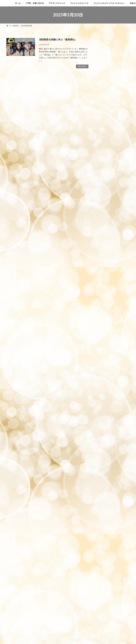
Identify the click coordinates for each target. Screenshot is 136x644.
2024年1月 (102, 288)
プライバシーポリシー (21, 605)
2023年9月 (102, 309)
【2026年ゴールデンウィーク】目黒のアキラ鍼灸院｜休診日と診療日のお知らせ (114, 55)
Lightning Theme (58, 620)
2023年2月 (102, 347)
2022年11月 (102, 363)
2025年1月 (102, 228)
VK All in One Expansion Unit (76, 620)
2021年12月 (102, 401)
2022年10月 (102, 369)
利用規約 (34, 605)
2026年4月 (102, 158)
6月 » (127, 144)
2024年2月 (102, 282)
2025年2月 (102, 223)
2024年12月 (102, 234)
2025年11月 (102, 179)
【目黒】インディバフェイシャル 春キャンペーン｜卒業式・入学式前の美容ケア (114, 89)
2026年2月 (102, 163)
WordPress (44, 620)
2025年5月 (102, 212)
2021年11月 (102, 407)
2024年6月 (102, 261)
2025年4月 (102, 217)
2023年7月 (102, 320)
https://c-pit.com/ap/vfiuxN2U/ (29, 583)
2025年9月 (102, 190)
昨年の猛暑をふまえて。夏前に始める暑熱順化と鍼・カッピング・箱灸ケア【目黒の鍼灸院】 (113, 67)
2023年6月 (102, 326)
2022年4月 (102, 396)
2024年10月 (102, 244)
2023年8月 (102, 315)
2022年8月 (102, 380)
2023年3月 (102, 342)
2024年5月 (102, 266)
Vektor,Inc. (92, 620)
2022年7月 (102, 385)
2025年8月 (102, 196)
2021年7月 (102, 418)
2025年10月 (102, 185)
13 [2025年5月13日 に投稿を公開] (103, 128)
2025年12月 (102, 174)
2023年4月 (102, 336)
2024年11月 (102, 239)
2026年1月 (102, 168)
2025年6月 (102, 206)
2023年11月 (102, 299)
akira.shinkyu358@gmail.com (25, 576)
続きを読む (82, 66)
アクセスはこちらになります (20, 531)
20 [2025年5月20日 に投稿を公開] (103, 133)
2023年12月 (102, 293)
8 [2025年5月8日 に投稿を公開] (112, 124)
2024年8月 (102, 255)
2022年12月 (102, 358)
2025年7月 (102, 201)
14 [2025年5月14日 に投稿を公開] (108, 128)
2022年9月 (102, 374)
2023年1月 (102, 353)
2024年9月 (102, 250)
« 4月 (98, 144)
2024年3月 (102, 277)
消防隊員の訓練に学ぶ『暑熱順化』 (58, 39)
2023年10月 (102, 304)
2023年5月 (102, 331)
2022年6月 (102, 391)
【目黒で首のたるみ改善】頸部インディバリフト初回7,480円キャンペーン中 (114, 78)
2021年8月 (102, 412)
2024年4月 (102, 271)
